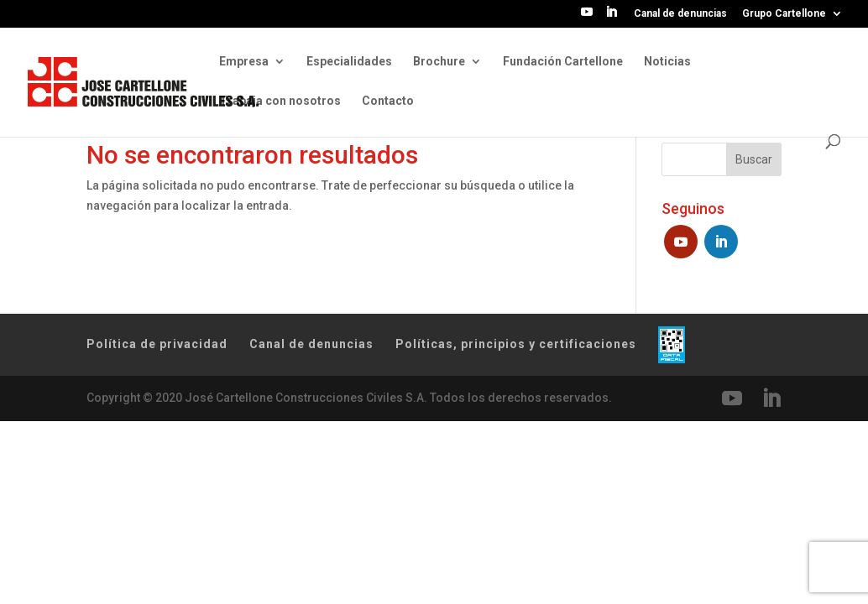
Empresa (244, 62)
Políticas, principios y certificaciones (516, 344)
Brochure (439, 62)
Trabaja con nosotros (280, 101)
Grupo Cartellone (784, 14)
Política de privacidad (157, 344)
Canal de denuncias (680, 14)
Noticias (667, 62)
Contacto (388, 101)
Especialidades (349, 62)
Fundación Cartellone (563, 62)
